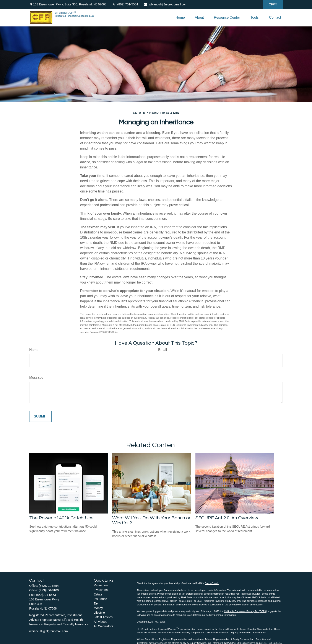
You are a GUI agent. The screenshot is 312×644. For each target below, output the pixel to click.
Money (98, 608)
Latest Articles (103, 617)
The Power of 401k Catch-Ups (61, 518)
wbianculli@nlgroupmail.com (165, 4)
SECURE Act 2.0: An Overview (227, 518)
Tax (96, 603)
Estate (98, 594)
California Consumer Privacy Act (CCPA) (245, 611)
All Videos (101, 622)
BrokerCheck (212, 583)
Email (162, 350)
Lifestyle (99, 613)
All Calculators (103, 626)
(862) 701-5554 (125, 4)
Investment (101, 590)
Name (34, 350)
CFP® (273, 4)
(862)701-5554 (49, 586)
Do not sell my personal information (217, 615)
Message (36, 377)
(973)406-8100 (49, 590)
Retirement (101, 585)
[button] (180, 18)
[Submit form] (40, 416)
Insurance (100, 599)
